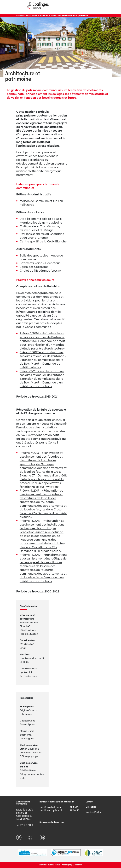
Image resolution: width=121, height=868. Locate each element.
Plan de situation (29, 634)
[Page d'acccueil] (37, 9)
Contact (90, 802)
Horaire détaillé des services (52, 822)
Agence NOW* (77, 865)
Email (23, 648)
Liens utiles (91, 807)
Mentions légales (93, 812)
